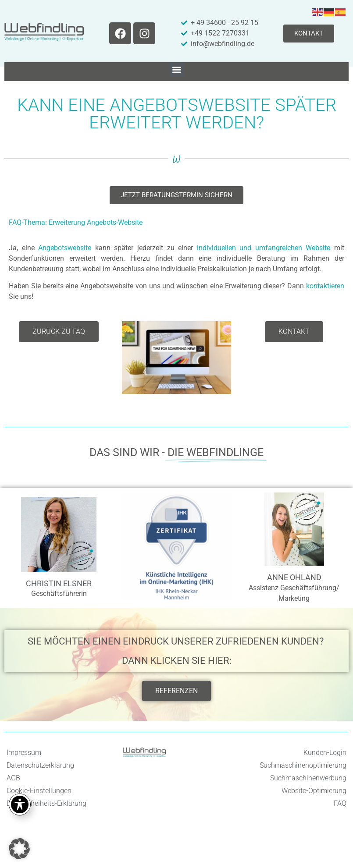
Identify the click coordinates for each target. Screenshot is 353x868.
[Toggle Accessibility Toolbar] (20, 804)
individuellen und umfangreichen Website (264, 248)
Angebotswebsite (65, 248)
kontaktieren (325, 286)
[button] (176, 69)
